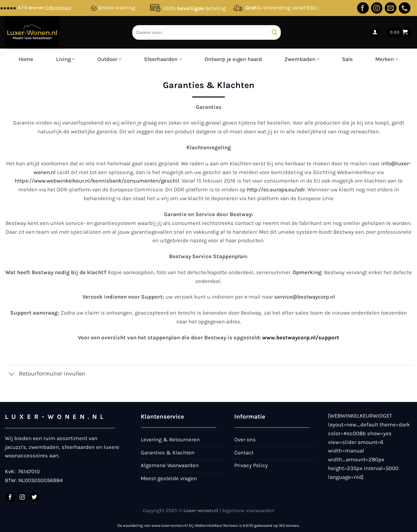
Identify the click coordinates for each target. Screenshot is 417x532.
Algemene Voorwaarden (170, 465)
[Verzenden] (275, 32)
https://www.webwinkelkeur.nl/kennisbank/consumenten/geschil (97, 181)
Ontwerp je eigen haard (233, 59)
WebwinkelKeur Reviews (216, 525)
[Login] (375, 32)
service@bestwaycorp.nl (305, 297)
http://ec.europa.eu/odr (276, 190)
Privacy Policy (251, 465)
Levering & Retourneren (170, 440)
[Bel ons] (405, 8)
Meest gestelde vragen (169, 478)
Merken (387, 59)
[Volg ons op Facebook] (363, 8)
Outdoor (109, 59)
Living (65, 59)
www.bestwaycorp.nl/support (301, 338)
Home (26, 59)
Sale (347, 59)
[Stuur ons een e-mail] (391, 8)
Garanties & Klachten (168, 453)
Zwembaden (302, 59)
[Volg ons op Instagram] (377, 8)
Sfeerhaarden (163, 59)
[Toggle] (12, 375)
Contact (244, 453)
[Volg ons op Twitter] (35, 497)
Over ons (245, 440)
